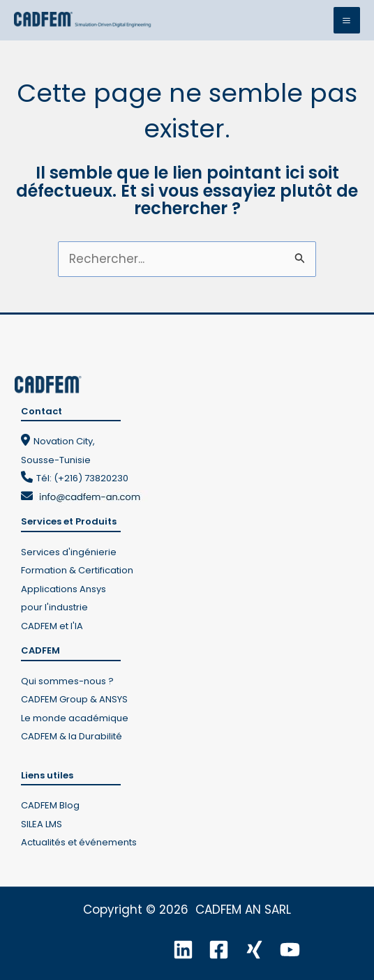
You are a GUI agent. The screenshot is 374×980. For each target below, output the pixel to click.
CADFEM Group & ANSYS (74, 699)
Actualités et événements (79, 842)
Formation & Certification (77, 570)
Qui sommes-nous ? (67, 681)
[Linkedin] (183, 950)
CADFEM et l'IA (52, 626)
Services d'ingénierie (69, 552)
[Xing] (254, 950)
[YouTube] (290, 950)
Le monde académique (75, 718)
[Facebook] (219, 950)
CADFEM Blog (50, 805)
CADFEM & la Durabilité (72, 736)
